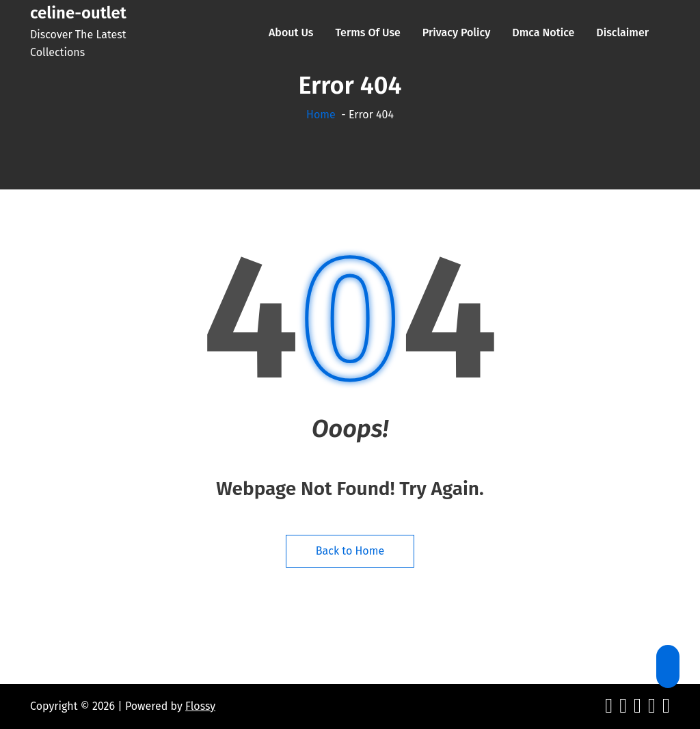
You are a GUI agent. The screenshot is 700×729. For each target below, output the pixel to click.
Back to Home (350, 551)
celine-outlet (78, 13)
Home (321, 115)
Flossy (200, 706)
